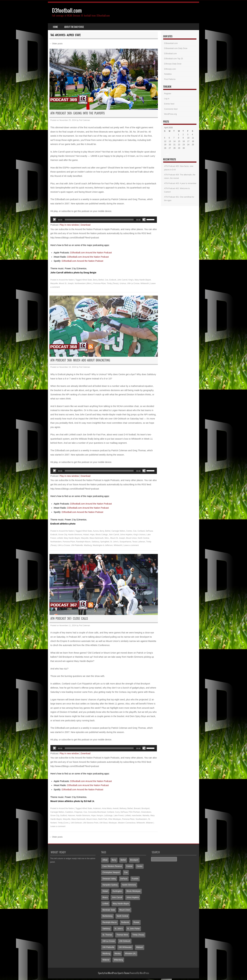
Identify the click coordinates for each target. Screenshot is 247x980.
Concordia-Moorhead (97, 812)
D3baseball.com (171, 43)
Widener (149, 823)
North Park (103, 819)
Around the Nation (66, 280)
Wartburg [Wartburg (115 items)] (106, 954)
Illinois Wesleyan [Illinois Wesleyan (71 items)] (134, 891)
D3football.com (67, 10)
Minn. (107, 538)
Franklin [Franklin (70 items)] (135, 879)
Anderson (97, 808)
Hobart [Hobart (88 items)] (105, 891)
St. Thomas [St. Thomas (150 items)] (107, 935)
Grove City (63, 535)
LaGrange (108, 816)
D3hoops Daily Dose (173, 64)
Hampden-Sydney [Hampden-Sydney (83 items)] (110, 885)
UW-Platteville (77, 545)
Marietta (146, 816)
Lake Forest (119, 816)
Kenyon (100, 816)
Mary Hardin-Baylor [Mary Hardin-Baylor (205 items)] (121, 904)
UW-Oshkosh (76, 823)
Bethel (101, 280)
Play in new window (69, 225)
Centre (129, 531)
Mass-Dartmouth (97, 538)
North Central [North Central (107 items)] (122, 916)
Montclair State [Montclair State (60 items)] (109, 910)
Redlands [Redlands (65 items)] (125, 922)
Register (168, 94)
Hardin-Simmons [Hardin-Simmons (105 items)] (129, 885)
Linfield (60, 538)
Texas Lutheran (139, 542)
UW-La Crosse (133, 283)
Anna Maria (107, 808)
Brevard (137, 808)
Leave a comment (131, 545)
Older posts (56, 44)
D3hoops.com (170, 69)
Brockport (145, 808)
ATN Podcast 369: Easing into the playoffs (78, 113)
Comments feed (171, 109)
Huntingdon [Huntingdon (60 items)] (117, 891)
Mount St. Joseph (66, 283)
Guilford (63, 816)
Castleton (69, 812)
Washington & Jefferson (103, 545)
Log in (167, 99)
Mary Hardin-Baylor (143, 280)
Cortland (141, 531)
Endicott (113, 280)
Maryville (54, 283)
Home (55, 27)
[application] (104, 220)
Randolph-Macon (83, 542)
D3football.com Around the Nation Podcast (91, 253)
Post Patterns (170, 79)
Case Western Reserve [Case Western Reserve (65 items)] (112, 866)
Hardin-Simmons (75, 535)
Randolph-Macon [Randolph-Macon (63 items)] (110, 922)
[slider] (99, 220)
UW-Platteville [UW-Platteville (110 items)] (108, 947)
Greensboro (146, 812)
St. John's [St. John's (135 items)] (119, 929)
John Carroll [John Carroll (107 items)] (117, 897)
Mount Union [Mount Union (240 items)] (125, 910)
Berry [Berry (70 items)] (114, 860)
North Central (143, 538)
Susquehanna (125, 542)
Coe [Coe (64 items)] (126, 872)
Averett (115, 808)
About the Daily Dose (74, 27)
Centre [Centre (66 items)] (140, 866)
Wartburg (88, 545)
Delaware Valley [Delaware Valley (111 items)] (109, 879)
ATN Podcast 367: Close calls (69, 618)
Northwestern (56, 542)
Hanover (71, 816)
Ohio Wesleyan (115, 819)
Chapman (78, 812)
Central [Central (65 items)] (129, 866)
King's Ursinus (139, 535)
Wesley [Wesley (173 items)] (118, 954)
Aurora (96, 531)
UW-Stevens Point (91, 823)
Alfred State (87, 280)
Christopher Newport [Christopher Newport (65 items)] (111, 872)
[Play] (55, 220)
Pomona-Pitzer (100, 283)
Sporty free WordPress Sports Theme (114, 973)
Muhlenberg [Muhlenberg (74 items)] (107, 916)
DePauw (149, 531)
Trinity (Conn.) (64, 823)
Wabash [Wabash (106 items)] (140, 947)
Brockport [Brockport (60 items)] (134, 860)
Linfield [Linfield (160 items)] (105, 904)
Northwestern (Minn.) (83, 283)
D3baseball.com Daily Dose (176, 48)
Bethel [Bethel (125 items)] (123, 860)
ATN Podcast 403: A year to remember (180, 183)
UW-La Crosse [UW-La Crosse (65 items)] (109, 941)
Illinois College (102, 535)
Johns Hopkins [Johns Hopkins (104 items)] (133, 897)
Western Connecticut (127, 823)
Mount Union (131, 538)
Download (86, 225)
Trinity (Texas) (113, 283)
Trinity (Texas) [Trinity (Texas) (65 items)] (138, 935)
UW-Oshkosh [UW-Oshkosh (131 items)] (125, 941)
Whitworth (145, 283)
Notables (168, 74)
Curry (117, 812)
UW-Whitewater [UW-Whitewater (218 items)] (125, 947)
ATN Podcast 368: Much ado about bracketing (80, 360)
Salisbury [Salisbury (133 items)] (106, 929)
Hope (92, 535)
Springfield (105, 542)
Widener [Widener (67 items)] (106, 960)
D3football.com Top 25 (174, 59)
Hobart (86, 535)
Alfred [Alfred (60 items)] (105, 860)
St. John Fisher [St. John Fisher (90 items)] (134, 929)
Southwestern (141, 819)
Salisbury (95, 542)
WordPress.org (170, 114)
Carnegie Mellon (118, 531)
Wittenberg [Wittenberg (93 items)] (118, 960)
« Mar (167, 154)
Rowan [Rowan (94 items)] (136, 922)
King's (131, 280)
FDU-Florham (134, 812)
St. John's (114, 542)
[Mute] (144, 220)
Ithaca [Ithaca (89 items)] (105, 897)
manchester (137, 816)
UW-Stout (103, 823)
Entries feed (169, 104)
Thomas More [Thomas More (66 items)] (122, 935)
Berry (95, 280)
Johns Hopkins (126, 535)
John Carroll (122, 280)
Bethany (123, 808)
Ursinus (123, 283)
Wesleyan (113, 823)
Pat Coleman (85, 120)
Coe (106, 280)
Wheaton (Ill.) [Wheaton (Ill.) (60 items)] (131, 954)
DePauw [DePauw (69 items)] (124, 879)
